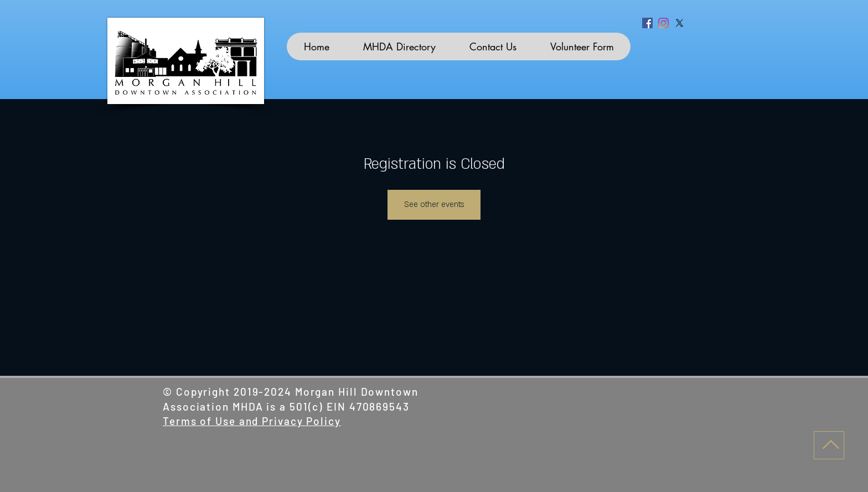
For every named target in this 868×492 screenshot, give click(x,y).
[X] (680, 23)
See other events (434, 204)
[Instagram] (663, 23)
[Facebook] (647, 23)
